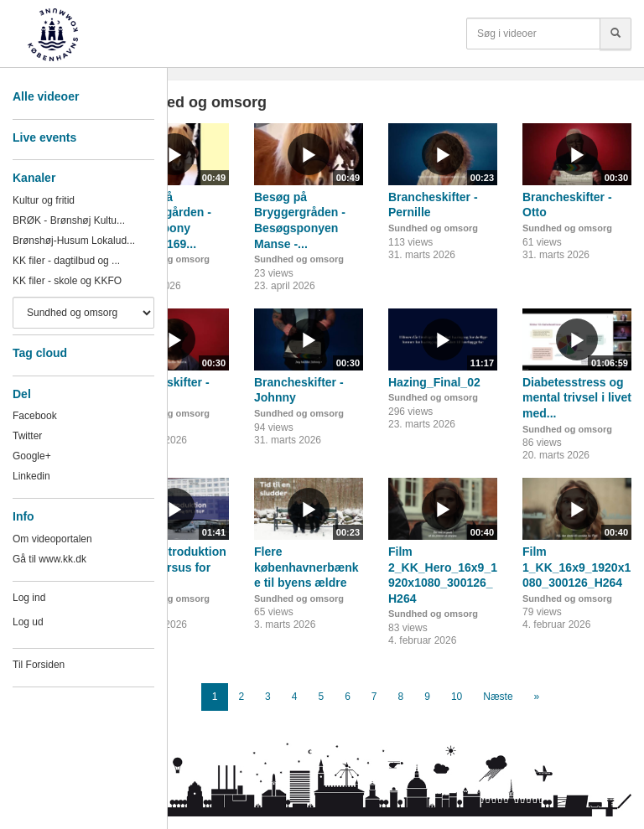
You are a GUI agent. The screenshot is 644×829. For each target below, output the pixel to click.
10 (457, 697)
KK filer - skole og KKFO (67, 281)
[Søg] (615, 34)
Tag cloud (40, 353)
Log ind (29, 598)
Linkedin (31, 476)
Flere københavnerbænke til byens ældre (306, 567)
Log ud (28, 622)
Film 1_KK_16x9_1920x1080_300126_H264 (576, 567)
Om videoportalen (52, 539)
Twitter (27, 436)
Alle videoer (46, 96)
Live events (44, 137)
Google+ (32, 456)
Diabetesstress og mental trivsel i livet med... (577, 398)
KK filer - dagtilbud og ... (66, 261)
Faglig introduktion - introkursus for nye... (173, 567)
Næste (498, 697)
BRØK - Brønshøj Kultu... (69, 220)
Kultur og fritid (44, 200)
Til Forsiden (39, 665)
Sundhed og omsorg (299, 259)
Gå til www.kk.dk (49, 559)
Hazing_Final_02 (434, 382)
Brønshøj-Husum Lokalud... (74, 241)
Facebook (35, 416)
